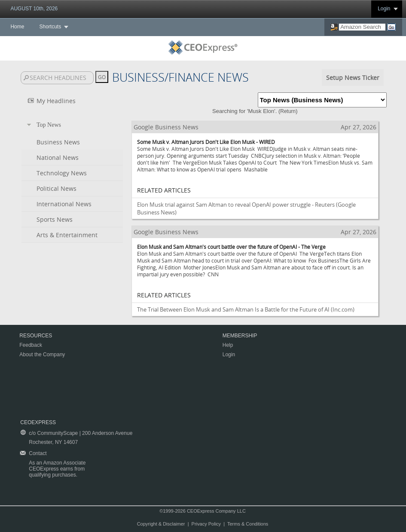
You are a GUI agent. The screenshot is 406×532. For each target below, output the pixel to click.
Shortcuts (50, 27)
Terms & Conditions (248, 524)
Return (288, 111)
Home (17, 27)
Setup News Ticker (353, 78)
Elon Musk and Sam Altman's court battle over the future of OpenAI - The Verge (231, 247)
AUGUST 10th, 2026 (34, 9)
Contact (38, 453)
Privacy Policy (206, 524)
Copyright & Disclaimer (161, 524)
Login (384, 9)
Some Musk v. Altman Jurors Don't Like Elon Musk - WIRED (206, 142)
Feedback (31, 345)
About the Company (42, 355)
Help (228, 345)
